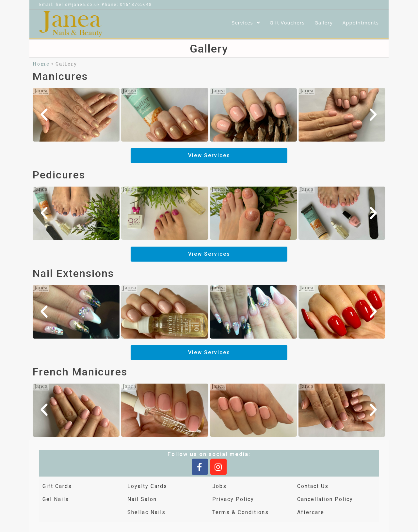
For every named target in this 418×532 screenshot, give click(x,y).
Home (41, 64)
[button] (44, 115)
